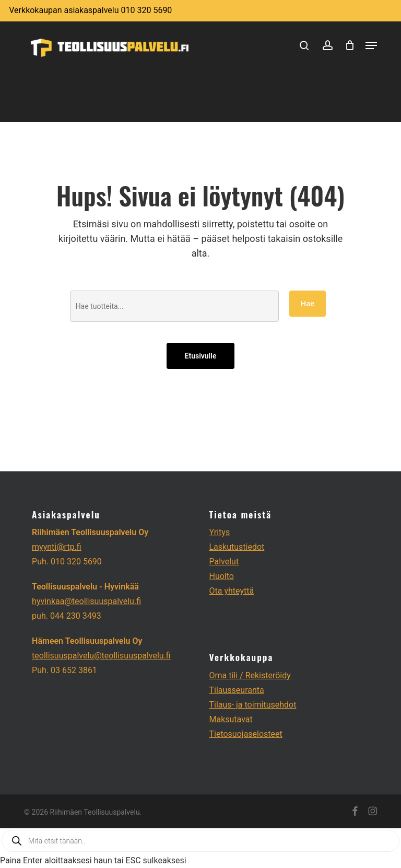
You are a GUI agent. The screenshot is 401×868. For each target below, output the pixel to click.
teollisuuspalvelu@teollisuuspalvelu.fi (101, 656)
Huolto (221, 576)
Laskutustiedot (237, 547)
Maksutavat (231, 719)
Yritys (219, 532)
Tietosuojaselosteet (245, 734)
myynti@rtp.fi (57, 547)
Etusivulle (201, 356)
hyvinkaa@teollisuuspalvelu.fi (86, 601)
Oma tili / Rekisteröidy (250, 675)
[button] (371, 45)
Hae (308, 303)
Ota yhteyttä (231, 591)
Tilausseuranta (236, 690)
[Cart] (350, 45)
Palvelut (224, 562)
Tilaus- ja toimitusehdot (252, 705)
